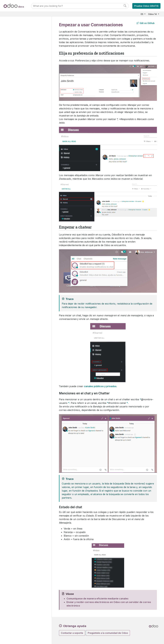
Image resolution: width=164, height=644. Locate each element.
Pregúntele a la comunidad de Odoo (108, 633)
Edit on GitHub (146, 23)
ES (142, 14)
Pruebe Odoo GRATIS (146, 6)
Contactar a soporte (72, 633)
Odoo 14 (153, 14)
